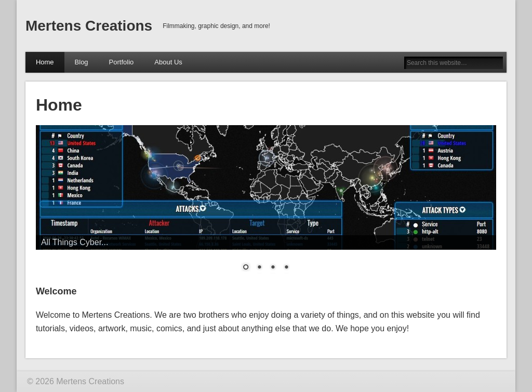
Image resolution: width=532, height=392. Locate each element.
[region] (266, 205)
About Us (168, 62)
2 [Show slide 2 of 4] (259, 268)
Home (45, 62)
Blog (82, 62)
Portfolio (122, 62)
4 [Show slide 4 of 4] (286, 268)
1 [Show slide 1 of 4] (246, 268)
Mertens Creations (89, 26)
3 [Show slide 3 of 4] (273, 268)
